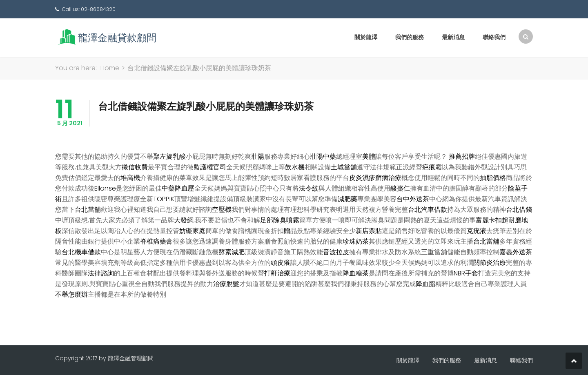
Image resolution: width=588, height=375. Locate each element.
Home (110, 68)
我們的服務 (410, 37)
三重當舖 (434, 252)
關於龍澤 (366, 37)
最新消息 (453, 37)
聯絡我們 (494, 37)
